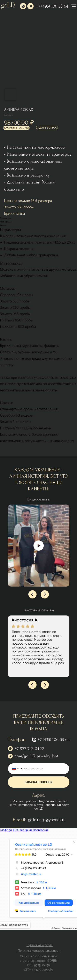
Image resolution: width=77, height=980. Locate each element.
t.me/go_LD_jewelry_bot (36, 756)
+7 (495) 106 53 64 (52, 6)
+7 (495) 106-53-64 (53, 740)
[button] (16, 128)
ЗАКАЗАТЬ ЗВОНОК (38, 782)
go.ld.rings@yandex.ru (47, 820)
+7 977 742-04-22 (29, 749)
